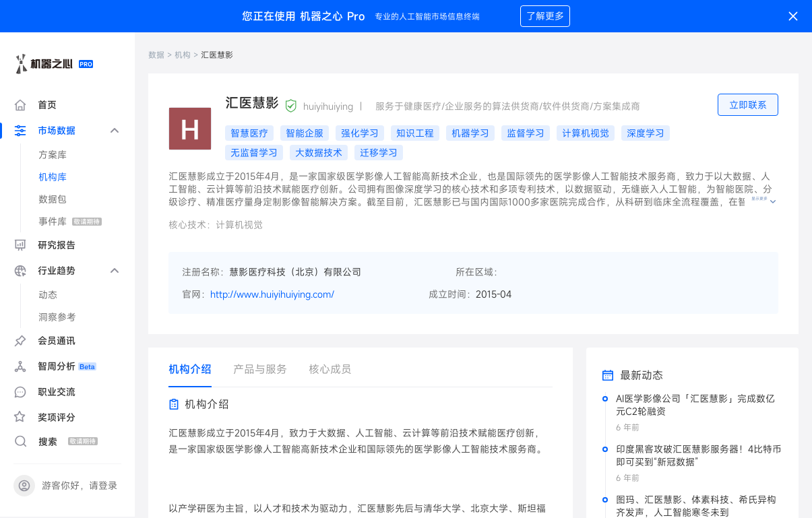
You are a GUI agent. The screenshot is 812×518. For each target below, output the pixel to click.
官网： (196, 295)
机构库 (53, 177)
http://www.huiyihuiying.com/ (272, 295)
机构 (183, 55)
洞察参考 (57, 318)
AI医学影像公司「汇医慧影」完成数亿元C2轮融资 (695, 406)
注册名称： (206, 272)
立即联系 (748, 105)
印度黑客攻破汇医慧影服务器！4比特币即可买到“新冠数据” (699, 456)
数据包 (53, 200)
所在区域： (479, 272)
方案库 (53, 155)
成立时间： (452, 295)
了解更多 (545, 17)
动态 (48, 295)
